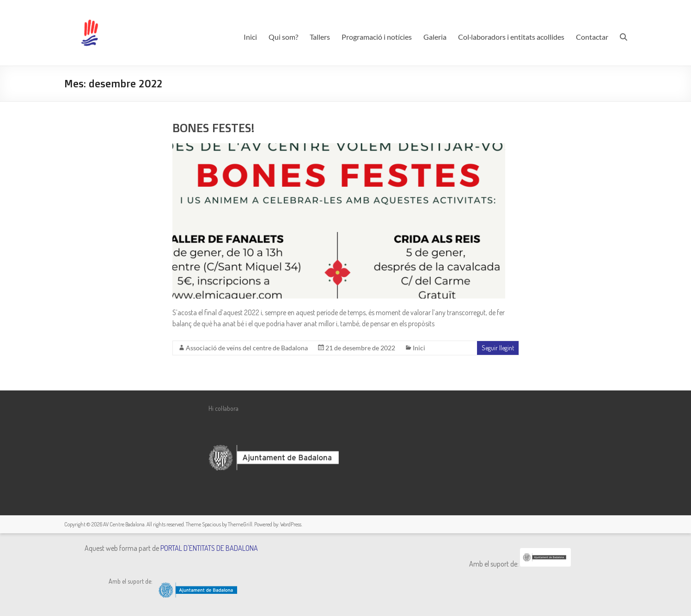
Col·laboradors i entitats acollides (511, 37)
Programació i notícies (377, 37)
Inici (250, 37)
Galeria (435, 37)
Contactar (592, 37)
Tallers (320, 37)
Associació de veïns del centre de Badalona (247, 348)
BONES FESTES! (213, 128)
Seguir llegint (498, 348)
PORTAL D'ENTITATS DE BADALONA (209, 548)
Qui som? (283, 37)
